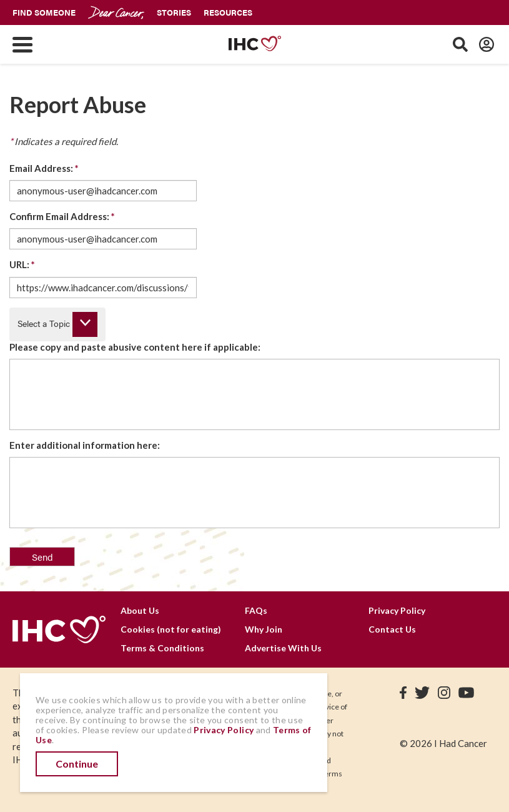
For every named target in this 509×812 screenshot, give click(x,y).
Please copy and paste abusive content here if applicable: (135, 347)
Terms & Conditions (162, 648)
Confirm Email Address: (62, 216)
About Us (140, 610)
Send (42, 557)
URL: (22, 264)
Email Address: (44, 168)
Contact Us (392, 629)
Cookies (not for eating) (171, 629)
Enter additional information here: (85, 445)
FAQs (256, 610)
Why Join (264, 629)
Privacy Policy (397, 610)
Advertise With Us (283, 648)
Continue (77, 764)
